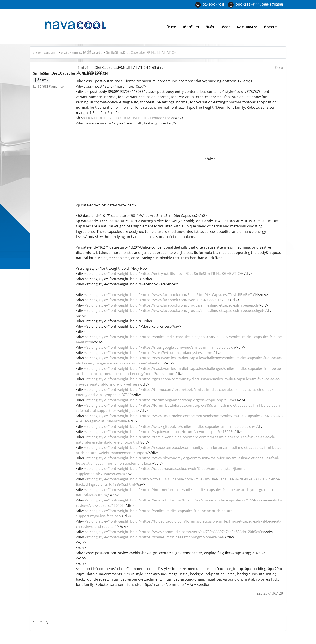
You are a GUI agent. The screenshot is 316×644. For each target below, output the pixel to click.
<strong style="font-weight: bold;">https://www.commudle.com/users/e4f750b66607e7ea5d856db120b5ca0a (174, 532)
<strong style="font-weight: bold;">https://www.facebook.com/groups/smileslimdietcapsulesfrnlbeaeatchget (174, 310)
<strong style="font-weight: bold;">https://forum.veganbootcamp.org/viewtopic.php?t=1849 (160, 400)
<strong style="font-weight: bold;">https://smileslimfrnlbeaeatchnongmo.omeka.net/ (155, 537)
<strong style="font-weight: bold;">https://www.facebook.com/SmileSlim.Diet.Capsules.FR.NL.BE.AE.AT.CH (171, 295)
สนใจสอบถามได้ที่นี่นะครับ (82, 52)
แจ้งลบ (278, 68)
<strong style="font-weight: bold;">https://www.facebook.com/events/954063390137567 (157, 300)
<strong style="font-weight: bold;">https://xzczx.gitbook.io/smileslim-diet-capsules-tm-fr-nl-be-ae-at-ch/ (170, 426)
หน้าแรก (170, 27)
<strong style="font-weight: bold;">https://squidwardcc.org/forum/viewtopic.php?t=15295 (159, 432)
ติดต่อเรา (271, 27)
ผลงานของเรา (247, 27)
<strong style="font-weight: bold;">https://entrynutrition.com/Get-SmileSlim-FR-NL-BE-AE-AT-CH (163, 274)
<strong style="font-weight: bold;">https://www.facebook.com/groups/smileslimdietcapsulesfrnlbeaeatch (171, 305)
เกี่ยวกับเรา (191, 27)
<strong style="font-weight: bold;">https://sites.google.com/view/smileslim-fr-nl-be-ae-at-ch (160, 347)
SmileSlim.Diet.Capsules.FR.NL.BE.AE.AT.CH (141, 52)
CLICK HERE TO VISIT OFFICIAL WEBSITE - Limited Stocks (129, 118)
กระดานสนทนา (45, 52)
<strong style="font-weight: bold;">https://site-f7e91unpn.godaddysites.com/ (148, 353)
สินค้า (210, 27)
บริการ (225, 27)
